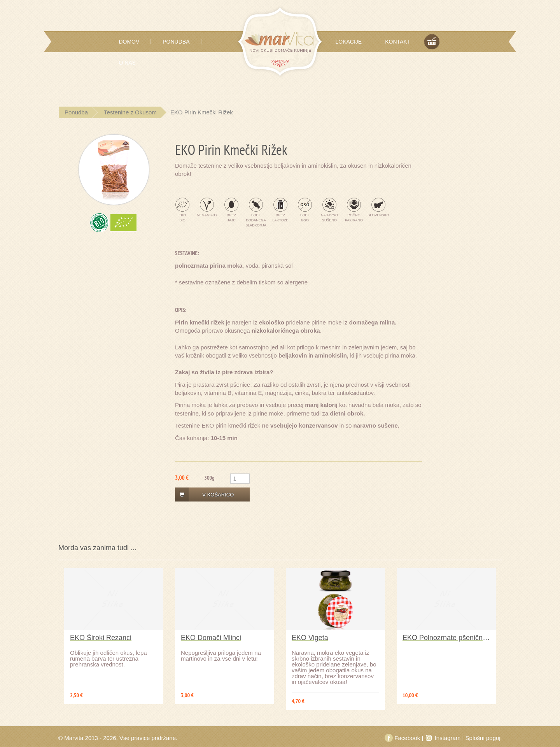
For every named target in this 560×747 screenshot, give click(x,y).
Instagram (443, 738)
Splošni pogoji (484, 738)
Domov (129, 42)
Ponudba (176, 42)
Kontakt (398, 42)
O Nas (127, 63)
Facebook (403, 738)
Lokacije (349, 42)
